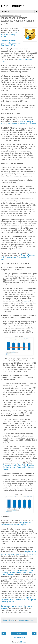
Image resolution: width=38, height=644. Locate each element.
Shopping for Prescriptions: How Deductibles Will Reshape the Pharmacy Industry (18, 600)
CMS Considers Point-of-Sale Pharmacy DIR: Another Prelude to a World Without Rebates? (17, 573)
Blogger (23, 642)
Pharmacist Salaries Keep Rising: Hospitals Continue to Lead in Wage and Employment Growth (19, 467)
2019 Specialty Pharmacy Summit (9, 35)
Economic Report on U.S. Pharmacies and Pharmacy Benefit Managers (18, 257)
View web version (19, 637)
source (27, 301)
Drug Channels (13, 6)
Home (19, 634)
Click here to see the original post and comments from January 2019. (11, 43)
